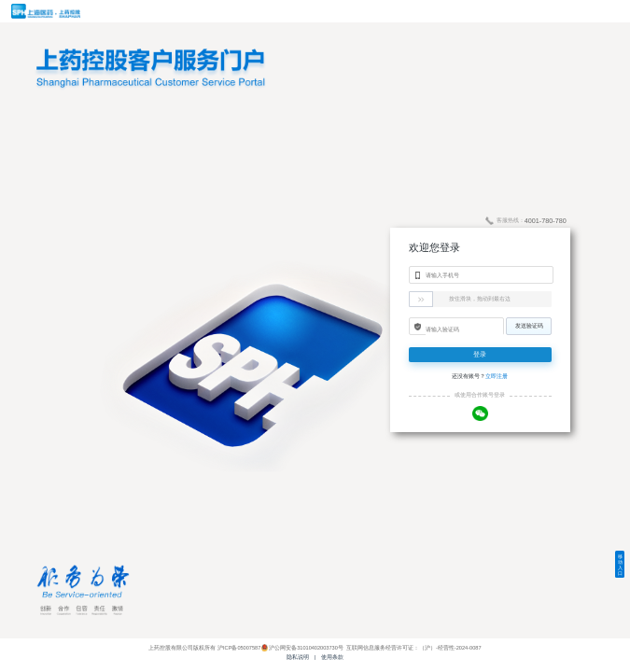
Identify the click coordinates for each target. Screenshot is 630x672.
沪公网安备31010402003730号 (306, 648)
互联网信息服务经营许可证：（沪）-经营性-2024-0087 (413, 648)
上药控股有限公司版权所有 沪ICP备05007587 (204, 648)
